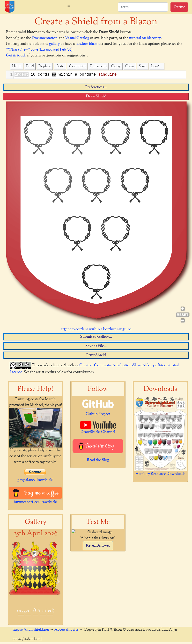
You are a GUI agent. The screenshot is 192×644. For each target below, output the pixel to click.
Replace (45, 66)
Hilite (17, 66)
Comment (77, 66)
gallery (54, 44)
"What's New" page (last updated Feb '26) (39, 50)
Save (143, 66)
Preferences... (96, 87)
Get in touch (16, 55)
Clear (130, 66)
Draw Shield (96, 96)
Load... (157, 66)
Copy (116, 66)
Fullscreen (98, 66)
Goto (60, 66)
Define (179, 7)
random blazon (88, 44)
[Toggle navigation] (69, 7)
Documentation (45, 38)
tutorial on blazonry (145, 38)
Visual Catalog (77, 38)
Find (30, 66)
